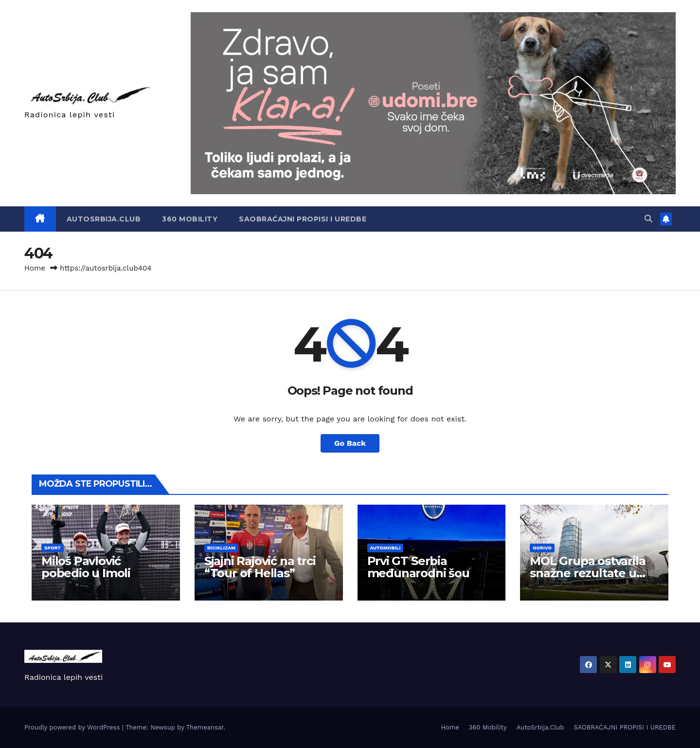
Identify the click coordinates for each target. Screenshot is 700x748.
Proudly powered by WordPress (73, 727)
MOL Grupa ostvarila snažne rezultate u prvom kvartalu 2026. (590, 573)
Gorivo (542, 548)
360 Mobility (190, 219)
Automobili (386, 548)
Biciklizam (221, 548)
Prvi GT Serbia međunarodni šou (418, 567)
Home (35, 268)
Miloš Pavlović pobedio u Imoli (86, 567)
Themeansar (205, 727)
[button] (648, 219)
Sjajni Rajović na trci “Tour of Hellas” (260, 567)
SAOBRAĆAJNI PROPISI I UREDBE (303, 219)
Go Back (350, 443)
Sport (53, 548)
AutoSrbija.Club (104, 219)
